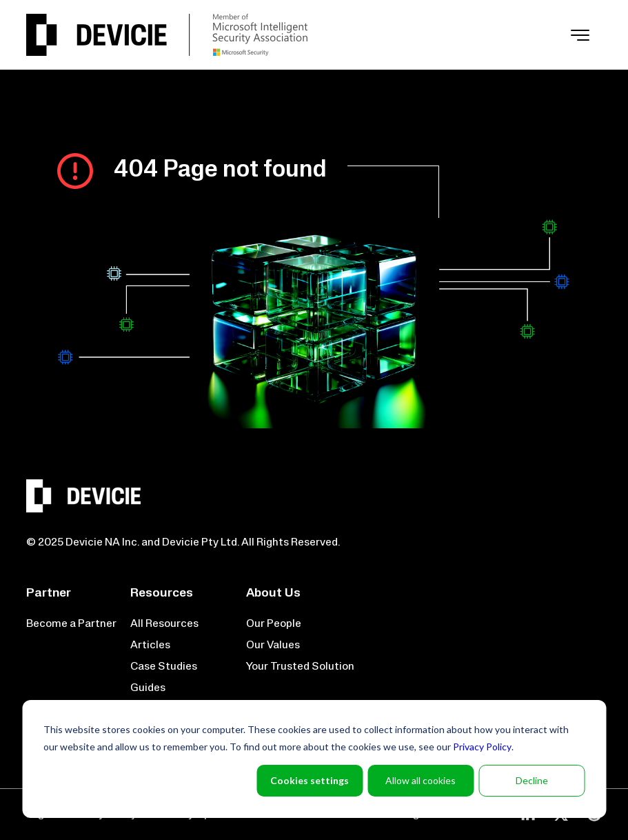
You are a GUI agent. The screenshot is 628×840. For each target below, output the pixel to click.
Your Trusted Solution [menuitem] (300, 667)
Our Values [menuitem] (273, 646)
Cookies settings (310, 780)
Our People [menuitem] (274, 624)
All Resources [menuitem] (164, 624)
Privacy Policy (482, 747)
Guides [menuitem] (148, 688)
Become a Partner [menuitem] (71, 624)
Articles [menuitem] (150, 646)
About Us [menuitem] (273, 593)
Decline (532, 780)
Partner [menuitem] (49, 593)
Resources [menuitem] (162, 593)
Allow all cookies (421, 780)
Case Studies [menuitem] (164, 667)
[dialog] (314, 759)
